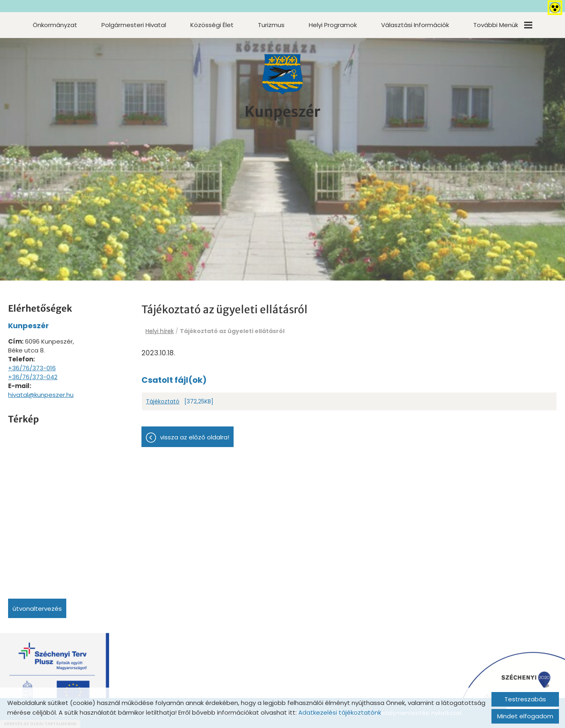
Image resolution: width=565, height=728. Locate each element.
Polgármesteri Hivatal (134, 25)
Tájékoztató (163, 401)
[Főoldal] (282, 74)
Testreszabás (525, 699)
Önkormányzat (55, 25)
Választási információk (415, 25)
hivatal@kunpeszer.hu (41, 395)
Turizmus (271, 25)
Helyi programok (333, 25)
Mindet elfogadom (525, 716)
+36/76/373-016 (32, 368)
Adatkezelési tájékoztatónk (340, 712)
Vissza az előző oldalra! (195, 437)
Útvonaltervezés (37, 609)
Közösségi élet (212, 25)
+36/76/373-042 (33, 377)
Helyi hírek (160, 331)
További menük (503, 25)
